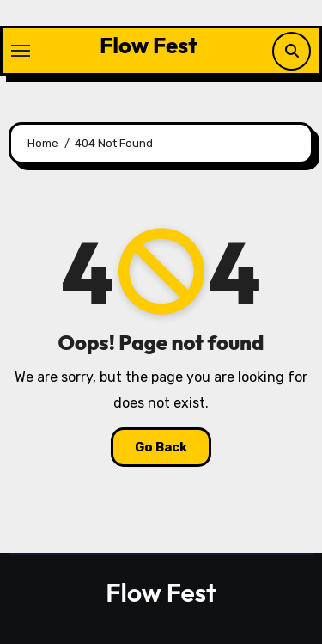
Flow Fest (149, 45)
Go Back (161, 447)
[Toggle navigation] (21, 51)
